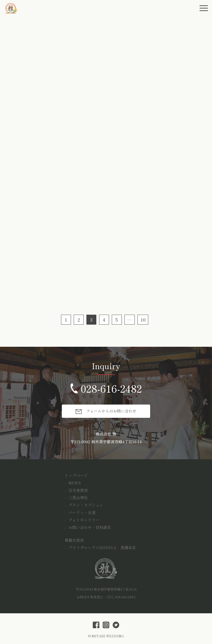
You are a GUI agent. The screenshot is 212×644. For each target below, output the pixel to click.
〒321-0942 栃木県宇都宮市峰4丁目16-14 (106, 442)
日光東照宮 (78, 490)
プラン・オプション (86, 505)
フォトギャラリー (84, 520)
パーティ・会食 (82, 512)
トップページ (76, 475)
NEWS (75, 483)
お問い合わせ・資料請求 (90, 527)
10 (143, 320)
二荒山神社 (78, 497)
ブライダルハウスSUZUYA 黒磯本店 (102, 547)
